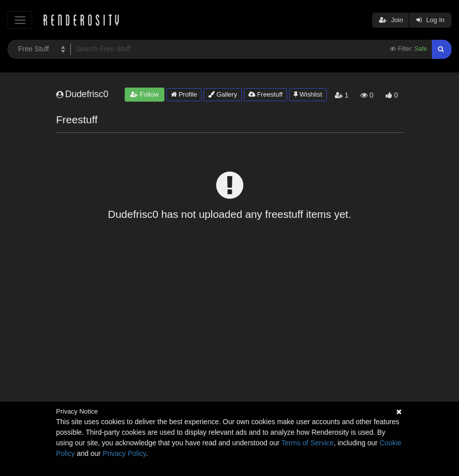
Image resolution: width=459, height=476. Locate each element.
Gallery (223, 94)
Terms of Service (308, 443)
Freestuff (266, 94)
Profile (184, 94)
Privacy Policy (124, 453)
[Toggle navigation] (20, 20)
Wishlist (308, 94)
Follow (144, 94)
